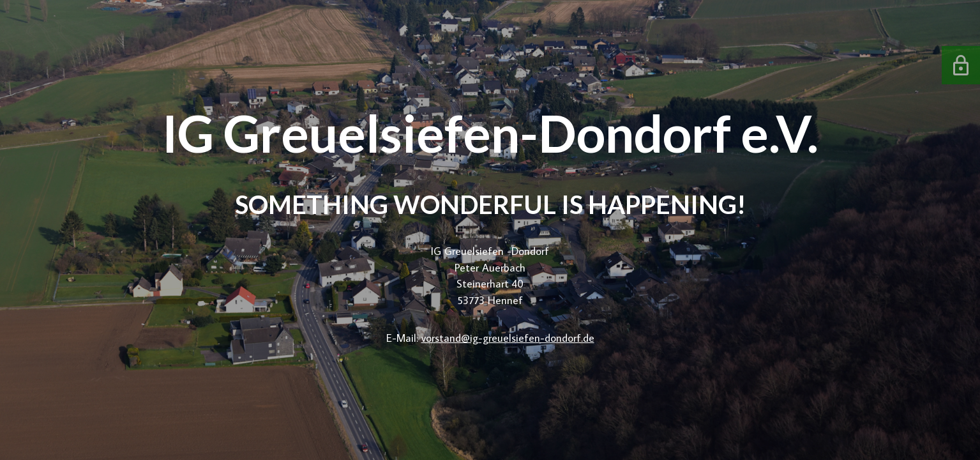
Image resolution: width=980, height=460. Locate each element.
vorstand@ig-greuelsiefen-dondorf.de (508, 338)
